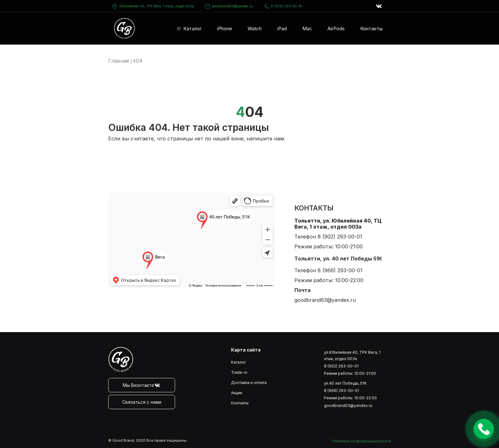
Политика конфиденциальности (361, 441)
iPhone (225, 28)
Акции (237, 393)
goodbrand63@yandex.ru (229, 6)
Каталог (193, 28)
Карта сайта (246, 350)
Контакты (371, 28)
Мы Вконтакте (142, 385)
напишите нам (265, 139)
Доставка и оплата (249, 383)
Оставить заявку (484, 429)
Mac (307, 28)
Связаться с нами (142, 402)
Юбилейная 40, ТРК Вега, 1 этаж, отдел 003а (157, 6)
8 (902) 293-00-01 (283, 6)
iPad (282, 28)
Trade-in (239, 372)
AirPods (336, 28)
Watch (255, 28)
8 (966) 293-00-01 (340, 270)
